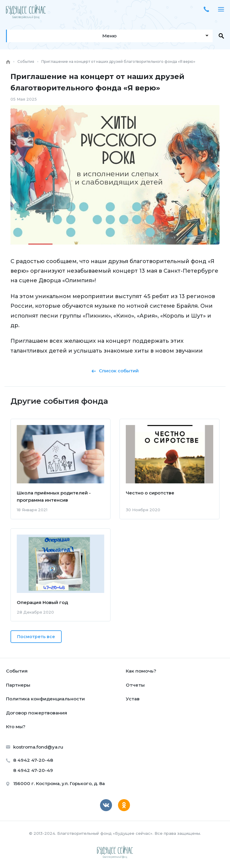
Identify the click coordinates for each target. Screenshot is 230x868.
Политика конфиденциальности (45, 699)
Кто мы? (16, 727)
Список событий (115, 371)
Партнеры (18, 685)
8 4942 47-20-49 (33, 770)
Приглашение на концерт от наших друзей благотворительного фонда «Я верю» (118, 62)
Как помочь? (141, 671)
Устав (133, 699)
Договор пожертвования (37, 713)
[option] (115, 175)
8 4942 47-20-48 (33, 760)
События (26, 62)
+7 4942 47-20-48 (206, 9)
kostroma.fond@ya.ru (38, 747)
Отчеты (135, 685)
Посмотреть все (36, 637)
